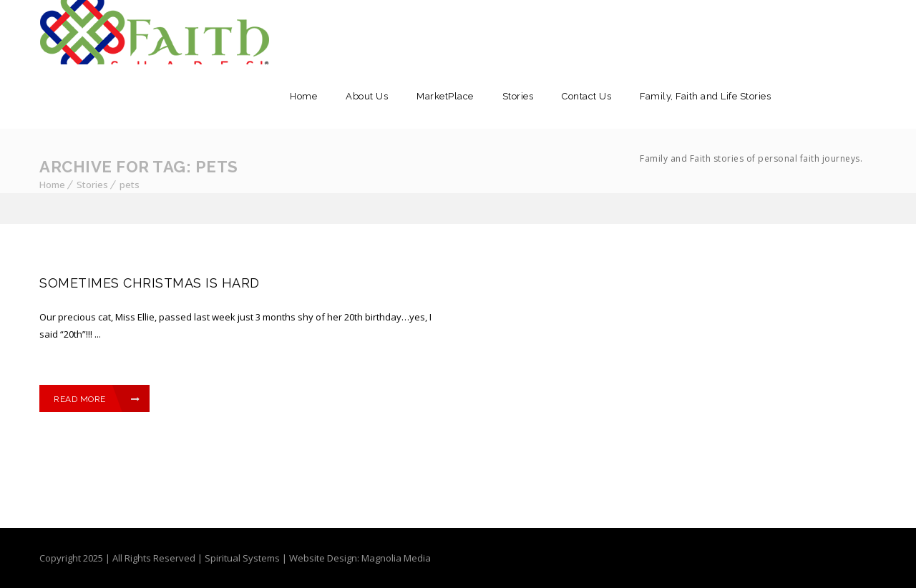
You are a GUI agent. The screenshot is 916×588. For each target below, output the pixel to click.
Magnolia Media (396, 558)
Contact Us (586, 96)
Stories (518, 96)
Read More (97, 399)
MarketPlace (445, 96)
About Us (367, 96)
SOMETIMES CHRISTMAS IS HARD (150, 283)
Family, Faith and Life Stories (751, 141)
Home (303, 96)
